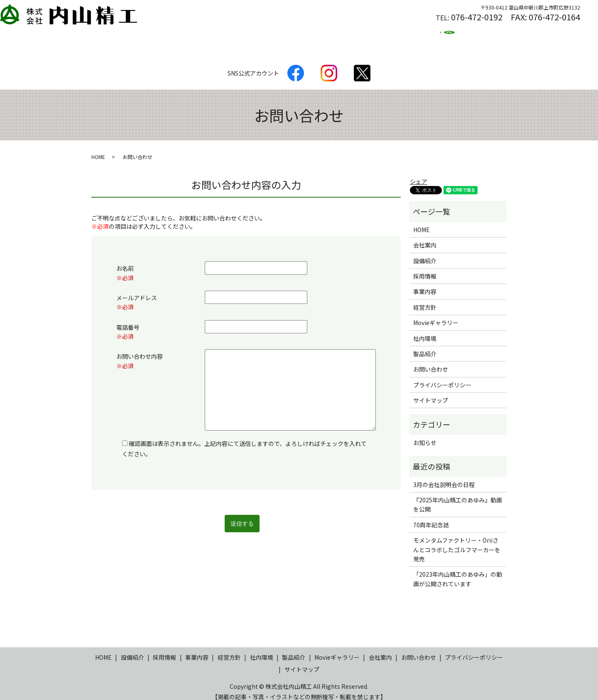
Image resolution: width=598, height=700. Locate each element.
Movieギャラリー (436, 315)
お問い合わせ (431, 361)
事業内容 (425, 284)
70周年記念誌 (431, 517)
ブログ (449, 35)
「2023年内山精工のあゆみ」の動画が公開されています (458, 571)
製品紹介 (169, 35)
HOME (131, 35)
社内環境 (331, 35)
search (480, 36)
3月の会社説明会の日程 (444, 477)
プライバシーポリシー (442, 377)
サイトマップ (431, 392)
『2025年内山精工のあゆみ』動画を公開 (458, 497)
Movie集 (412, 35)
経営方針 (291, 35)
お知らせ (425, 435)
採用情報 (372, 35)
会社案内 (250, 35)
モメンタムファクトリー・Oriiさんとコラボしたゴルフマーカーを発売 (457, 542)
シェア (419, 174)
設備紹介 (209, 35)
